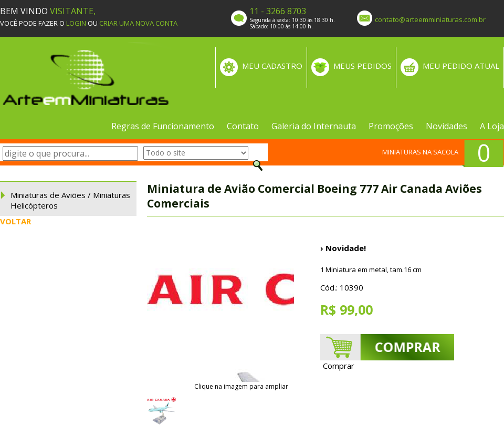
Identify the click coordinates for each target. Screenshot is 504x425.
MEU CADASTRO (272, 66)
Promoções (391, 126)
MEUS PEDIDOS (363, 66)
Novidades (447, 126)
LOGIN (76, 23)
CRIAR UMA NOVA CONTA (138, 23)
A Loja (492, 126)
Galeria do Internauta (314, 126)
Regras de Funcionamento (163, 126)
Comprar (339, 366)
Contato (243, 126)
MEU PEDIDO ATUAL (461, 66)
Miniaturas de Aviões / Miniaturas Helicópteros (70, 200)
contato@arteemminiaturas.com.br (430, 19)
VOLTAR (15, 221)
